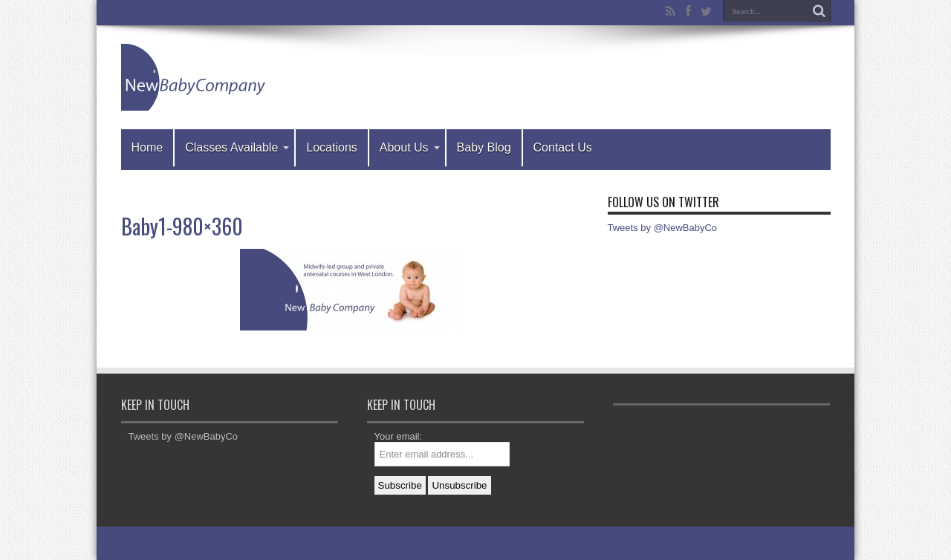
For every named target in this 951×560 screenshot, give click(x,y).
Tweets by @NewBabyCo (663, 228)
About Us (410, 147)
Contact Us (563, 147)
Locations (332, 147)
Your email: (399, 436)
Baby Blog (484, 147)
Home (147, 147)
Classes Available (237, 147)
